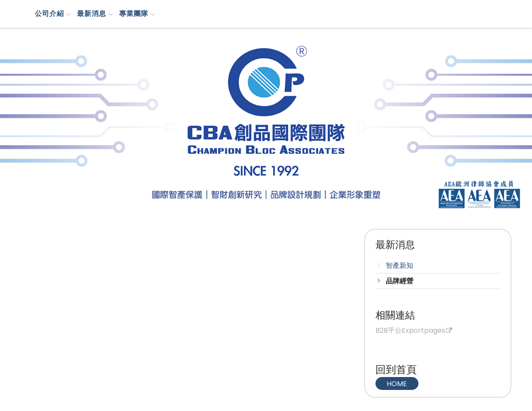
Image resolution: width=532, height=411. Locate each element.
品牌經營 (400, 281)
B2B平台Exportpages (410, 331)
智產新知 (400, 265)
